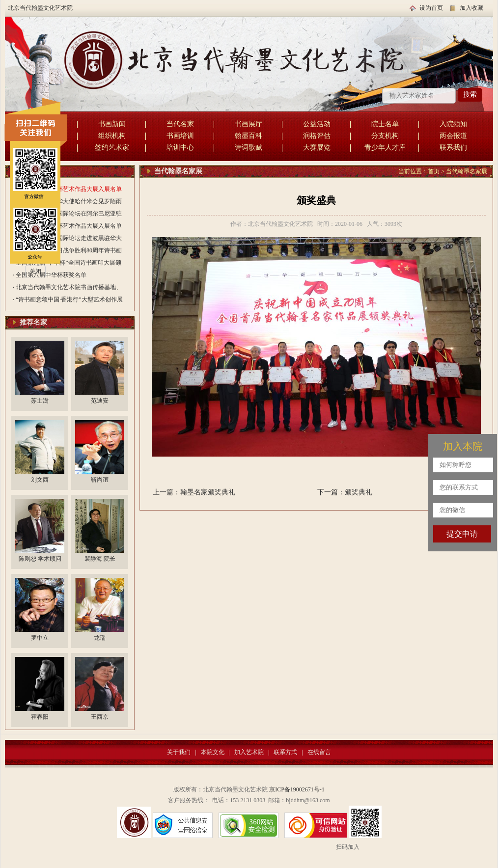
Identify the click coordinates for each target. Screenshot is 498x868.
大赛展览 (317, 148)
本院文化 (213, 752)
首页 (434, 171)
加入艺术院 (249, 752)
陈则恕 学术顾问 (40, 559)
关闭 (35, 271)
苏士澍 (40, 401)
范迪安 (100, 401)
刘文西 (40, 480)
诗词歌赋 (249, 148)
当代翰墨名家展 (467, 171)
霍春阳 (40, 717)
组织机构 (112, 136)
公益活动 (317, 124)
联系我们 (453, 148)
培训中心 (180, 148)
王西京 (100, 717)
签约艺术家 (112, 148)
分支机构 (385, 136)
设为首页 (431, 8)
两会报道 (453, 136)
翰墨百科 (249, 136)
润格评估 (317, 136)
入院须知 (453, 124)
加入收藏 (471, 8)
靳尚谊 (100, 480)
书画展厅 (249, 124)
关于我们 (179, 752)
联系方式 (285, 752)
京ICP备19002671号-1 (297, 789)
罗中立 (40, 638)
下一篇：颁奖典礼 (345, 492)
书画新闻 (112, 124)
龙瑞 (100, 638)
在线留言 (319, 752)
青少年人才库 (385, 148)
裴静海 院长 (100, 559)
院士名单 (385, 124)
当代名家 (180, 124)
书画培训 (180, 136)
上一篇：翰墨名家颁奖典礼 (194, 492)
